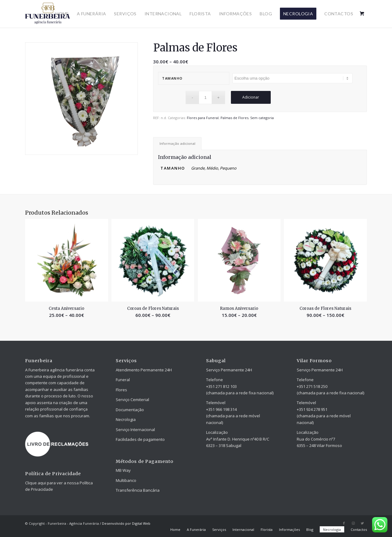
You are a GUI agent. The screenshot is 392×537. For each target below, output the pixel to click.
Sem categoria (262, 118)
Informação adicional (177, 143)
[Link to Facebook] (344, 523)
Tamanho (172, 78)
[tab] (177, 143)
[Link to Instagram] (353, 523)
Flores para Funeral (203, 118)
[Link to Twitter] (362, 523)
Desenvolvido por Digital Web (126, 523)
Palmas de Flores (234, 118)
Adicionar (251, 97)
